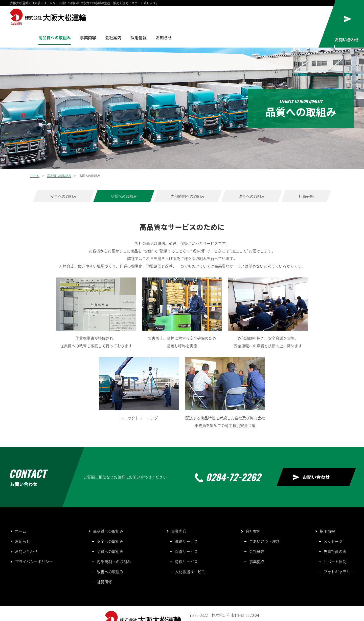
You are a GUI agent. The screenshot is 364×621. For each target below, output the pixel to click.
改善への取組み (252, 176)
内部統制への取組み (188, 176)
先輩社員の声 (335, 531)
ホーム (35, 156)
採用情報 (264, 17)
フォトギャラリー (339, 551)
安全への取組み (64, 176)
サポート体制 (335, 541)
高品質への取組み (173, 17)
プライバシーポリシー (34, 541)
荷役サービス (186, 541)
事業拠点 (257, 541)
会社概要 (257, 531)
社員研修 (306, 176)
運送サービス (186, 521)
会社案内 (236, 17)
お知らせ (291, 17)
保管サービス (186, 531)
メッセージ (333, 521)
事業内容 (209, 17)
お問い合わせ (316, 457)
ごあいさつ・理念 (264, 521)
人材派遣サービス (190, 551)
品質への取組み (124, 176)
